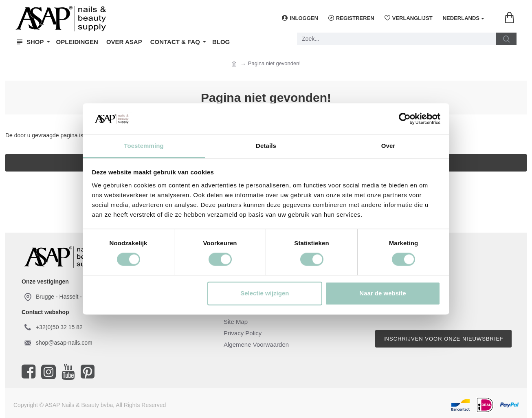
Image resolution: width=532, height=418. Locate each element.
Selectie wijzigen (265, 293)
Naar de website (383, 293)
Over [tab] (388, 146)
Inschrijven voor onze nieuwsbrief (443, 339)
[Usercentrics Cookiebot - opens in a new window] (405, 119)
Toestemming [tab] (144, 146)
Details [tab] (266, 146)
